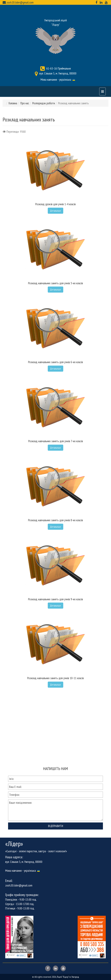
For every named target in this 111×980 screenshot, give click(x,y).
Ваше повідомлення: (55, 810)
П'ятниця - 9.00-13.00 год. (20, 908)
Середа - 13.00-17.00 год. (20, 904)
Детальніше (55, 211)
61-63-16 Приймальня (59, 68)
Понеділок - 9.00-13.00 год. (21, 899)
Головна (13, 103)
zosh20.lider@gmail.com (20, 2)
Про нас (25, 103)
